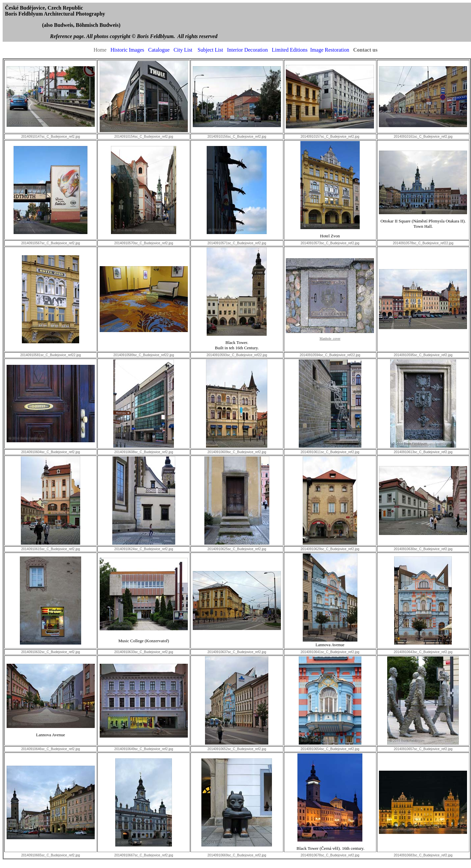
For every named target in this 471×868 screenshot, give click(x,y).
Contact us (365, 50)
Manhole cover (330, 338)
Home (100, 50)
